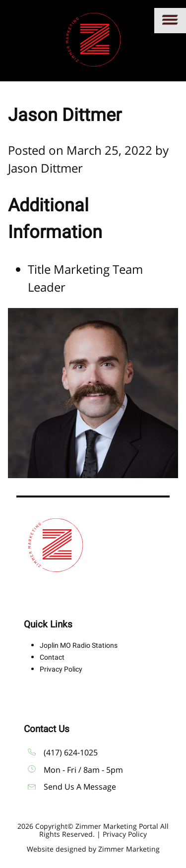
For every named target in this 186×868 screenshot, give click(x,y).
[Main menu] (170, 21)
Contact (52, 657)
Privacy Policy (61, 669)
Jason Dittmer (45, 168)
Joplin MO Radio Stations (79, 645)
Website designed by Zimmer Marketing (93, 849)
